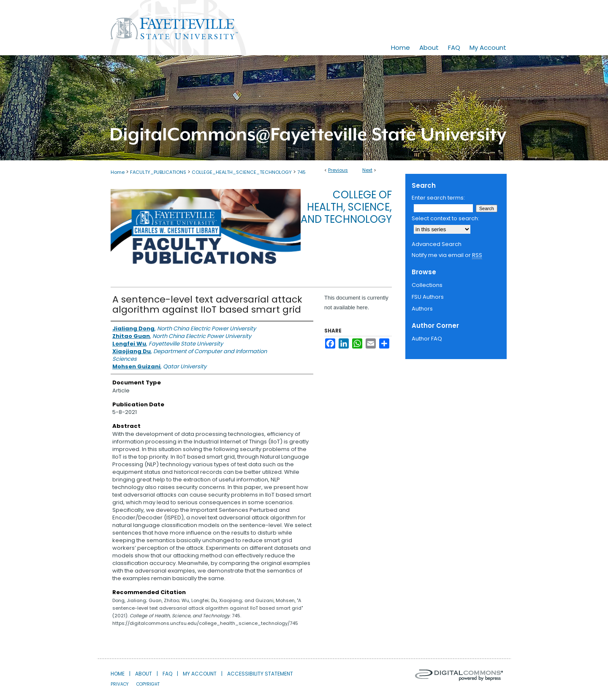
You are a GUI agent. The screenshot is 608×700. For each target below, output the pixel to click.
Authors (422, 309)
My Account (200, 674)
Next (367, 170)
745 (301, 172)
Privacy (119, 684)
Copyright (148, 684)
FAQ (167, 674)
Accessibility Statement (260, 674)
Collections (427, 285)
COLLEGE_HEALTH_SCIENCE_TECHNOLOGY (242, 172)
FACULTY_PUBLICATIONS (158, 172)
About (144, 674)
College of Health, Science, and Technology (346, 207)
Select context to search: (445, 218)
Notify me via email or (447, 255)
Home (118, 172)
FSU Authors (428, 297)
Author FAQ (427, 339)
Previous (338, 170)
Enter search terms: (438, 198)
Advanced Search (437, 244)
